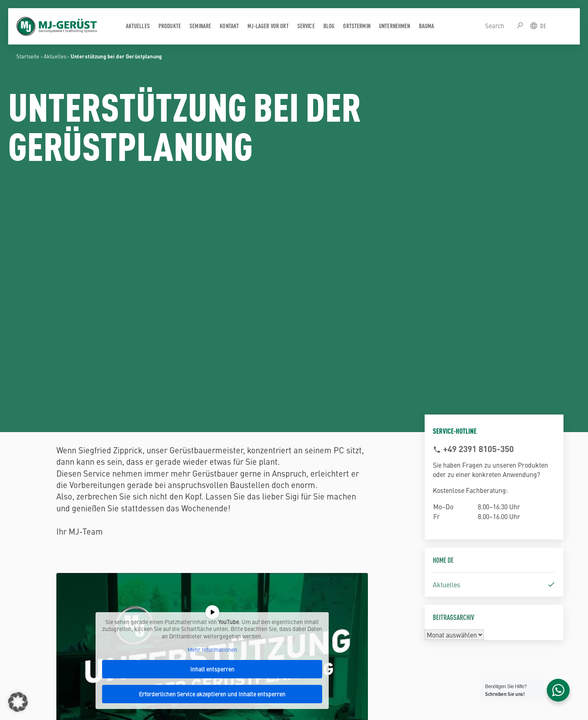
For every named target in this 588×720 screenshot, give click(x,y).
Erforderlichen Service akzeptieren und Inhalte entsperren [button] (213, 694)
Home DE (443, 560)
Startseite (28, 56)
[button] (18, 702)
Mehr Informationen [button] (212, 650)
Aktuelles (55, 56)
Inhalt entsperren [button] (212, 669)
